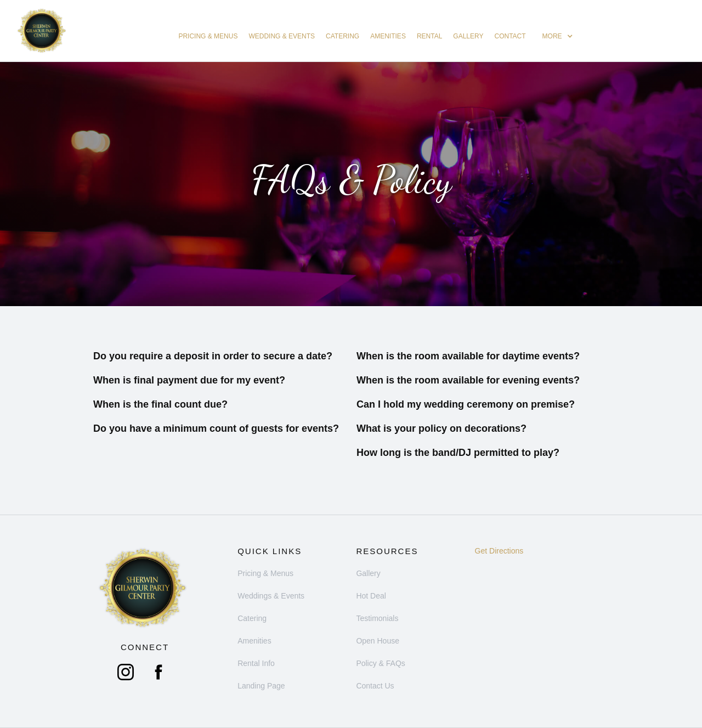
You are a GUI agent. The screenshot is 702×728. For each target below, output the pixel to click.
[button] (558, 36)
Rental (429, 36)
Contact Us (375, 686)
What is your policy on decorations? (441, 428)
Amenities (388, 36)
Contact (510, 36)
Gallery (468, 36)
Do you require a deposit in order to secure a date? (213, 356)
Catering (252, 618)
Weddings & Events (271, 596)
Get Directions (499, 551)
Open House (378, 641)
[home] (42, 31)
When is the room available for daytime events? (468, 356)
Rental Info (256, 663)
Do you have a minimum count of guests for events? (216, 428)
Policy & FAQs (380, 663)
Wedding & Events (282, 36)
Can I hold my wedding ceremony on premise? (466, 404)
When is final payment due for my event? (189, 380)
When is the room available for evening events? (468, 380)
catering (342, 36)
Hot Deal (371, 596)
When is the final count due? (160, 404)
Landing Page (261, 686)
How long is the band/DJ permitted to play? (458, 453)
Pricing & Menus (208, 36)
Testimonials (377, 618)
